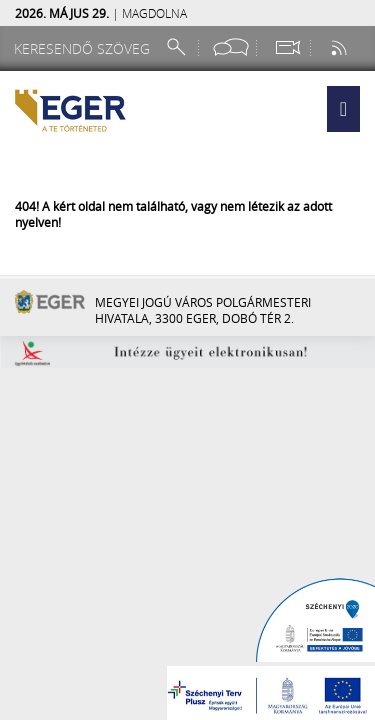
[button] (343, 109)
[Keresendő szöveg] (85, 48)
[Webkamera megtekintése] (287, 47)
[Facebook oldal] (231, 47)
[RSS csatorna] (341, 47)
